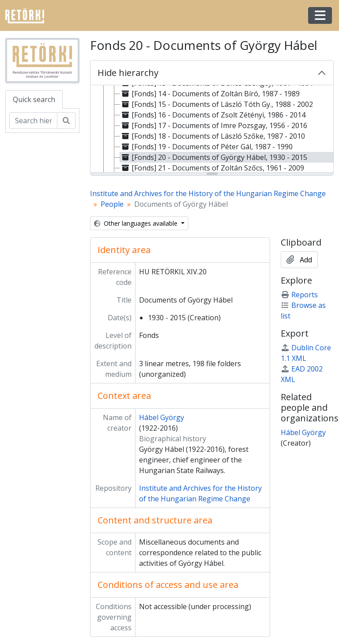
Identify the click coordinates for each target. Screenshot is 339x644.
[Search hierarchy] (33, 121)
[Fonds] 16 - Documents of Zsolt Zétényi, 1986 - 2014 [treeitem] (213, 115)
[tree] (212, 129)
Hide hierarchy (128, 73)
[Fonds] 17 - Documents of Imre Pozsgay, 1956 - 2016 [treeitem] (214, 125)
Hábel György (162, 417)
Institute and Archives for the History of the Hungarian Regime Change (208, 193)
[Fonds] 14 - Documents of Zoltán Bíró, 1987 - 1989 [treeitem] (210, 94)
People (112, 204)
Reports (299, 295)
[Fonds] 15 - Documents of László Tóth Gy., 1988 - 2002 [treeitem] (217, 104)
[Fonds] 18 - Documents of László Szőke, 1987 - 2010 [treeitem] (213, 136)
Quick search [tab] (34, 99)
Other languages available (137, 223)
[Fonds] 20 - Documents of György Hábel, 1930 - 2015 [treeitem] (214, 157)
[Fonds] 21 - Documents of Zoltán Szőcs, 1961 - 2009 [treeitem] (212, 168)
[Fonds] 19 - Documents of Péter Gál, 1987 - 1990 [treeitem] (206, 147)
